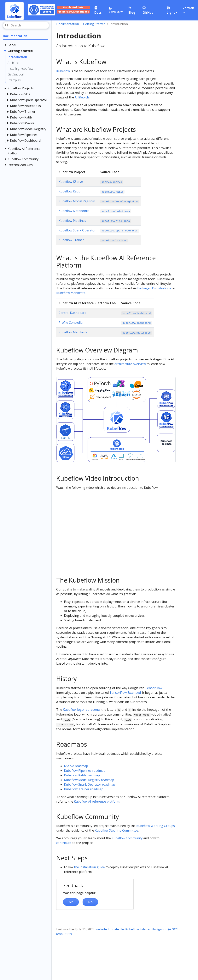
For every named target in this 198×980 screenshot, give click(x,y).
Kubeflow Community (127, 838)
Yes (71, 902)
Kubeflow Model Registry (77, 201)
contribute (64, 843)
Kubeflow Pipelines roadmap (85, 771)
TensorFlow (154, 688)
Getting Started (94, 24)
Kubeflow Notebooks (74, 211)
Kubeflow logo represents (82, 710)
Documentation (68, 24)
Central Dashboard (72, 313)
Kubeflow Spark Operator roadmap (90, 784)
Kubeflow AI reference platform (97, 801)
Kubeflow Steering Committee (116, 830)
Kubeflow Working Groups (156, 826)
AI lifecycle (82, 97)
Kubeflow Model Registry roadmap (89, 780)
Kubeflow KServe (71, 182)
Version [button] (188, 8)
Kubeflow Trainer (71, 240)
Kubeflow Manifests (71, 293)
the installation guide (89, 867)
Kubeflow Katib (70, 191)
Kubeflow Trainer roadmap (84, 789)
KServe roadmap (76, 766)
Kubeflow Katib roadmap (82, 775)
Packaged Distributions (154, 288)
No (90, 902)
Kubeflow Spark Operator (77, 230)
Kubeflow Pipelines (72, 221)
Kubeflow (63, 71)
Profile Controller (71, 323)
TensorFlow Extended (125, 693)
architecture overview (130, 364)
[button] (173, 10)
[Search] (26, 25)
